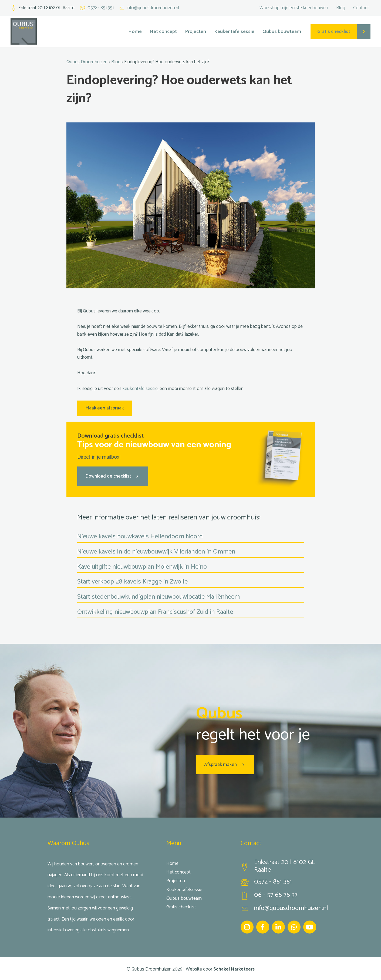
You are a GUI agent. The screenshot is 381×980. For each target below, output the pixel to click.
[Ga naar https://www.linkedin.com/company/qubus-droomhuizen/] (278, 926)
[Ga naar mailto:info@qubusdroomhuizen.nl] (149, 8)
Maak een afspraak (104, 408)
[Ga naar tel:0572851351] (287, 883)
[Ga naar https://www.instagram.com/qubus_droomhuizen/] (247, 926)
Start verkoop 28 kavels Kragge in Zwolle (132, 581)
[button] (113, 476)
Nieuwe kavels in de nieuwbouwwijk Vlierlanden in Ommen (156, 551)
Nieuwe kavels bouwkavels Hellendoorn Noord (140, 536)
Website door (220, 968)
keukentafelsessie (140, 388)
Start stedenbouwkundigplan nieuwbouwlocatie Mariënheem (159, 596)
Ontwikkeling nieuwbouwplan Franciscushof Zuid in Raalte (155, 611)
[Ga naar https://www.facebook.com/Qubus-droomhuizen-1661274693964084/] (263, 926)
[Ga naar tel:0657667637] (287, 896)
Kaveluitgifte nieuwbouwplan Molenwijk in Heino (142, 566)
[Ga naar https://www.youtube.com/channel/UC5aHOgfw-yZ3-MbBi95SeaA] (310, 926)
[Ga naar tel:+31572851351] (97, 8)
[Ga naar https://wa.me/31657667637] (294, 926)
